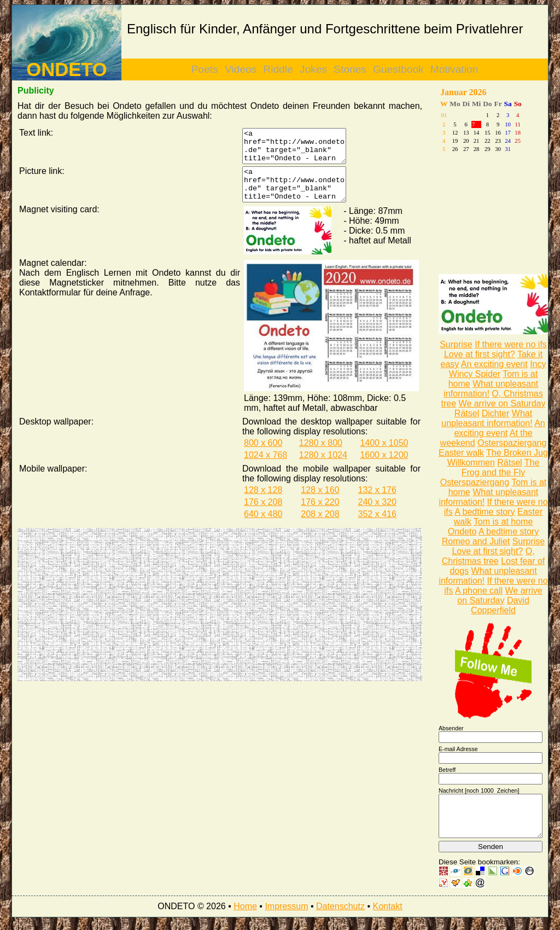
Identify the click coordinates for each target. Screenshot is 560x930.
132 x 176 (377, 503)
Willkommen (471, 463)
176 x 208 (263, 515)
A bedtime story (485, 512)
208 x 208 (320, 527)
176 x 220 (320, 515)
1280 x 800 (321, 456)
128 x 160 (320, 503)
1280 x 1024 (323, 468)
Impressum (286, 914)
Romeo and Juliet (476, 541)
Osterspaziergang (512, 443)
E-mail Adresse (458, 749)
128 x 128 (263, 503)
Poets (205, 69)
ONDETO (67, 69)
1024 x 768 (266, 468)
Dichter (496, 413)
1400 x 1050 (384, 456)
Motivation (454, 69)
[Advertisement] (119, 618)
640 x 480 (263, 527)
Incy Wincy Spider (498, 369)
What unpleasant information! (487, 418)
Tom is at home (503, 522)
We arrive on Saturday (502, 403)
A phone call (479, 591)
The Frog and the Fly (501, 467)
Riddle (278, 69)
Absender (451, 728)
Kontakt (387, 914)
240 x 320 (377, 515)
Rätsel (467, 413)
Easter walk (461, 453)
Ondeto (462, 531)
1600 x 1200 (384, 468)
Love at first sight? (480, 354)
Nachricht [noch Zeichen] (479, 791)
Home (245, 914)
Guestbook (398, 69)
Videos (241, 69)
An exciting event (494, 364)
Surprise (456, 344)
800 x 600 (263, 456)
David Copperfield (500, 605)
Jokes (313, 69)
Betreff (447, 770)
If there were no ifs (511, 344)
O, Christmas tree (488, 556)
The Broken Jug (517, 453)
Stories (350, 69)
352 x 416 (377, 527)
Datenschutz (340, 914)
